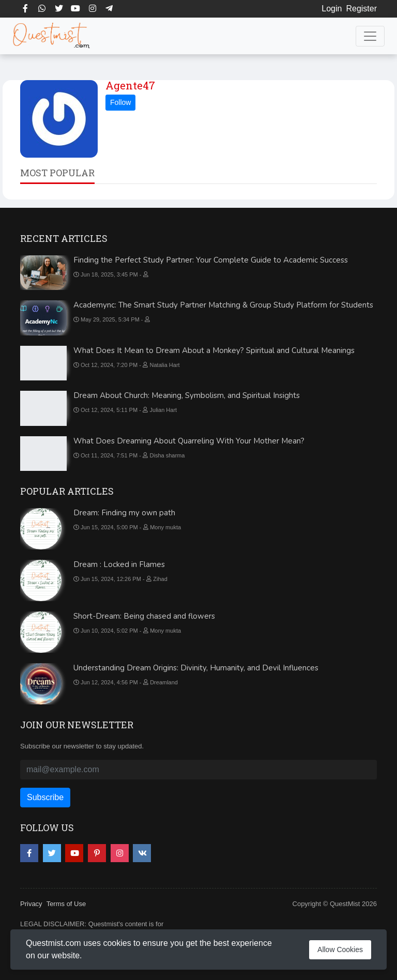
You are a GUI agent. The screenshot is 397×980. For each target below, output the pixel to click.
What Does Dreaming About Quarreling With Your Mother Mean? (189, 441)
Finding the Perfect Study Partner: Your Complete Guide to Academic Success (211, 260)
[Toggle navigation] (370, 36)
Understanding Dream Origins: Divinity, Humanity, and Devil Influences (196, 668)
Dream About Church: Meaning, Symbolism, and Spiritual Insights (187, 395)
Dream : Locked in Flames (119, 564)
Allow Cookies (340, 950)
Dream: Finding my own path (124, 513)
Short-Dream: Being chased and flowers (144, 616)
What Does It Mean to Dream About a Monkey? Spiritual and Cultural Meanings (214, 350)
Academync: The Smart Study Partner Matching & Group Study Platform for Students (223, 305)
